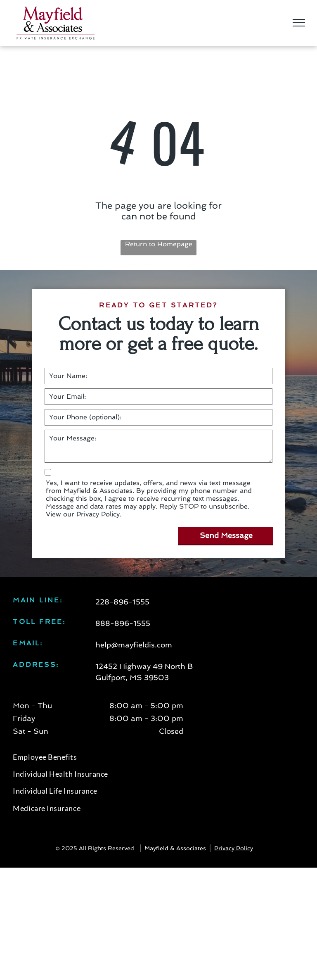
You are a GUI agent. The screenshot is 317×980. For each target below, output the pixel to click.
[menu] (299, 23)
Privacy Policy (234, 848)
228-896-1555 (122, 602)
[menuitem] (158, 759)
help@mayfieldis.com (134, 645)
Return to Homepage (159, 244)
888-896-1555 (123, 623)
